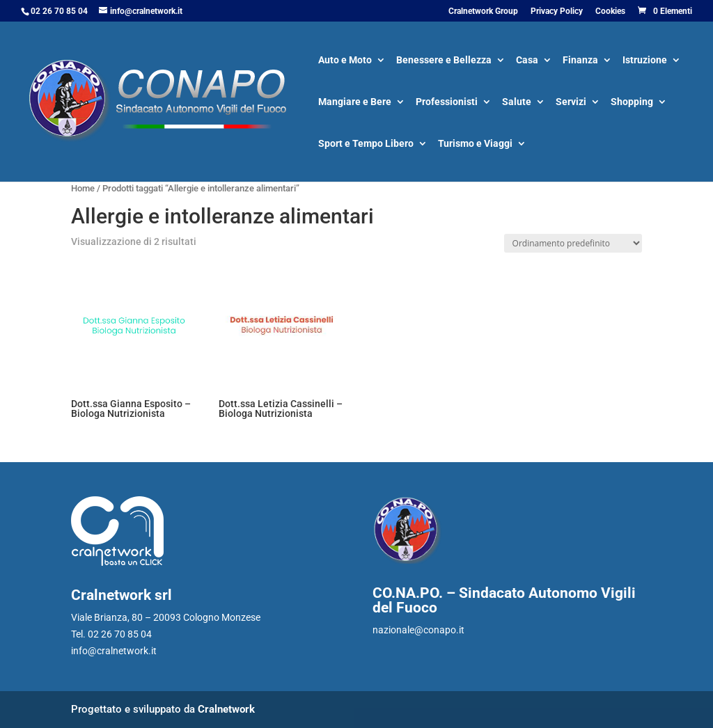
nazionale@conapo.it (418, 630)
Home (83, 188)
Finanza (580, 61)
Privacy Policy (557, 11)
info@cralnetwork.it (114, 651)
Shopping (632, 103)
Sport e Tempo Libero (366, 144)
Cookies (610, 11)
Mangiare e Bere (355, 103)
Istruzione (645, 61)
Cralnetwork (226, 709)
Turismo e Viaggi (475, 144)
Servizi (571, 103)
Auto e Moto (345, 61)
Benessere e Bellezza (444, 61)
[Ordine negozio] (573, 243)
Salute (517, 103)
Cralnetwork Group (483, 11)
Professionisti (447, 103)
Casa (527, 61)
